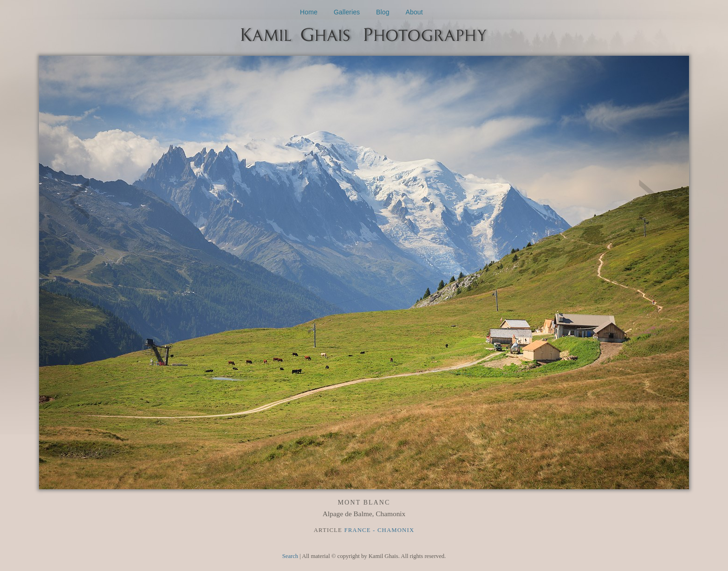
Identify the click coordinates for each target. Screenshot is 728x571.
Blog (383, 12)
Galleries (347, 12)
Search (290, 556)
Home (309, 12)
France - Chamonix (379, 530)
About (414, 12)
